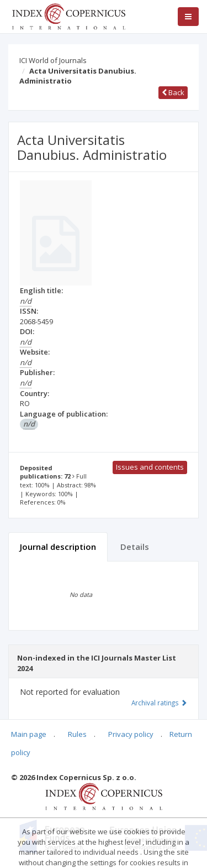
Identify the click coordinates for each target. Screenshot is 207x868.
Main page (29, 734)
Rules (77, 734)
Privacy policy (131, 734)
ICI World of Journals (53, 60)
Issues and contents (150, 467)
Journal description (58, 547)
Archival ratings (159, 703)
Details (135, 547)
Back (173, 92)
